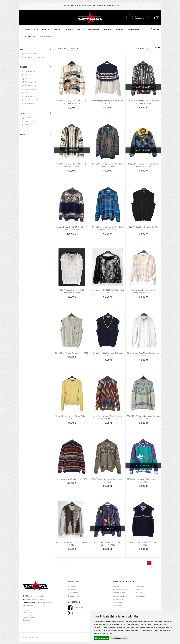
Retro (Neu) (31, 54)
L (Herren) (31, 96)
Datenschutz (140, 596)
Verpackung (118, 602)
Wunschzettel (73, 593)
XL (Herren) (31, 103)
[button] (149, 18)
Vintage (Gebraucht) (35, 57)
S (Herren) (30, 71)
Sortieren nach (61, 48)
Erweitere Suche (74, 596)
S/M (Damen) (32, 75)
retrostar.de (75, 613)
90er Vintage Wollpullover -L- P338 (72, 479)
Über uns (117, 586)
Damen (29, 117)
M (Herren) (31, 86)
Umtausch (117, 606)
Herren (30, 121)
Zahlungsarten (119, 599)
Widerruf (139, 593)
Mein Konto (72, 586)
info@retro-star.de (111, 5)
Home (22, 37)
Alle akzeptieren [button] (101, 638)
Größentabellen (119, 593)
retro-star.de (75, 607)
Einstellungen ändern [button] (119, 638)
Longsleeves (32, 37)
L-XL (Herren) (32, 100)
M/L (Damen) (32, 89)
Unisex (30, 125)
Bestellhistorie (73, 589)
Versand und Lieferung (122, 596)
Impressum (140, 586)
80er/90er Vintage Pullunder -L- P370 (72, 353)
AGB (137, 589)
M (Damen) (31, 82)
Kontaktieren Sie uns (121, 589)
